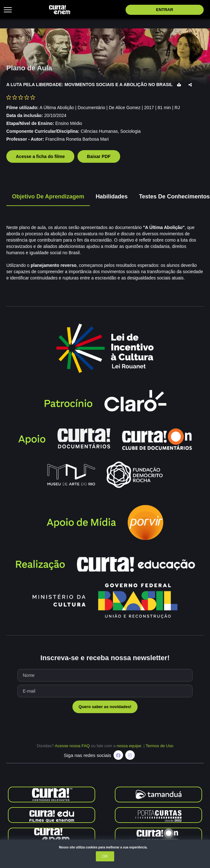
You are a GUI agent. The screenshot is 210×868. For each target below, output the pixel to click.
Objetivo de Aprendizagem (48, 196)
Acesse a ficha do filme (40, 156)
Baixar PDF (99, 156)
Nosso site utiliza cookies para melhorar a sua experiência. (105, 847)
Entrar (164, 10)
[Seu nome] (105, 675)
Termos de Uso (159, 746)
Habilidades (111, 196)
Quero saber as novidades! (105, 707)
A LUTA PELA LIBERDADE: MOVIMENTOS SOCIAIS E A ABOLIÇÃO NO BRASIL (90, 85)
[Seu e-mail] (105, 691)
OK (105, 856)
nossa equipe (129, 746)
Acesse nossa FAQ (72, 746)
